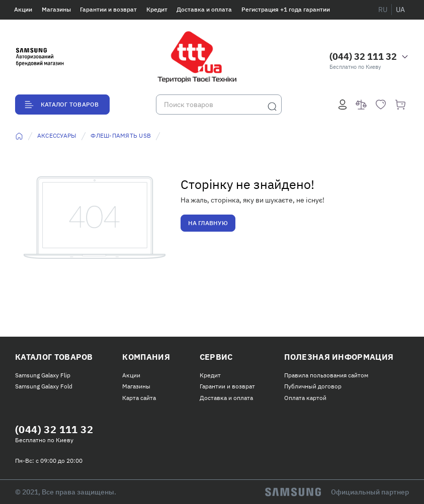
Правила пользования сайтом (326, 375)
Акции (23, 9)
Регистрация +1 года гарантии (286, 9)
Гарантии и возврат (108, 9)
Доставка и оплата (204, 9)
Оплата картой (305, 398)
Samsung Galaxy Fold (44, 386)
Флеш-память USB (121, 135)
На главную (208, 223)
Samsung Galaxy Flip (43, 375)
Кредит (157, 9)
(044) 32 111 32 (363, 57)
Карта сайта (139, 398)
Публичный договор (313, 386)
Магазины (56, 9)
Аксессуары (57, 135)
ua (400, 10)
